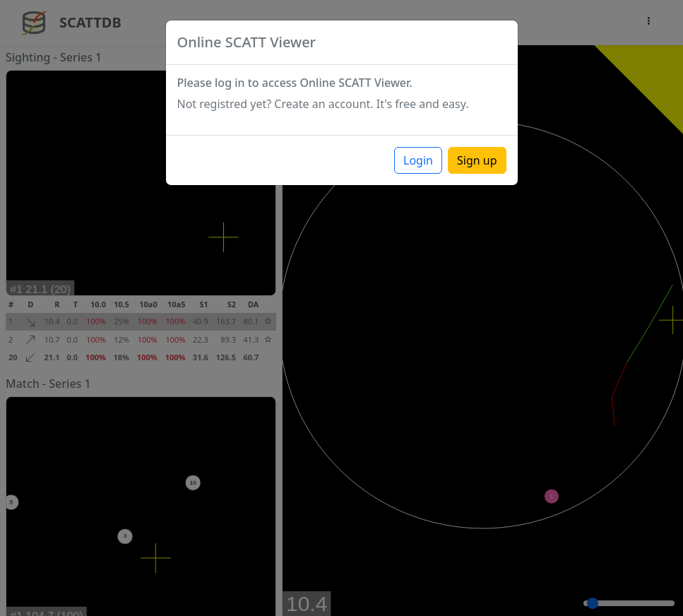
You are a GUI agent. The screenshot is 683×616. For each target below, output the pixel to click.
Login (418, 160)
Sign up (477, 160)
